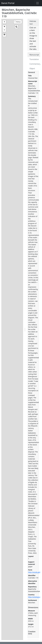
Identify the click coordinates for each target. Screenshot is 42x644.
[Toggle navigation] (38, 3)
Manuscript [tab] (34, 55)
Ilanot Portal (8, 3)
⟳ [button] (4, 35)
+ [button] (4, 27)
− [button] (4, 30)
